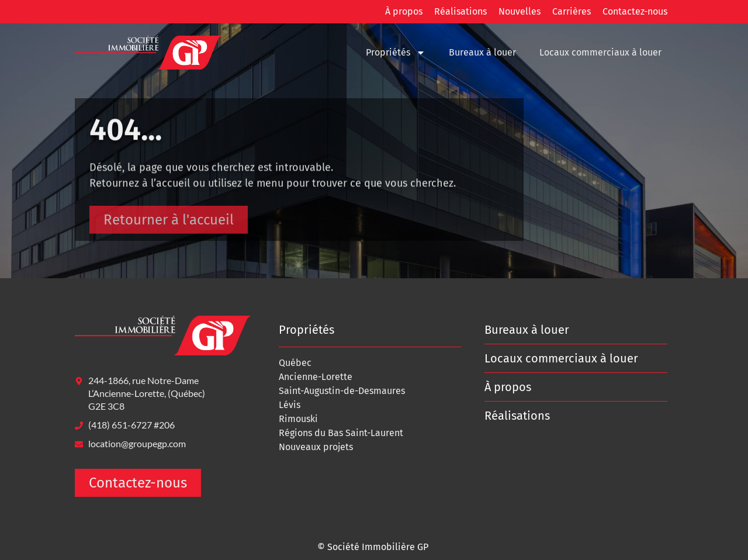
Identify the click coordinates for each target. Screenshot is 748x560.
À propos (404, 11)
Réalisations (460, 11)
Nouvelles (520, 11)
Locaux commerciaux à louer (600, 52)
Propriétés (396, 53)
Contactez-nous (635, 11)
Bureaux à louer (482, 52)
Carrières (572, 11)
